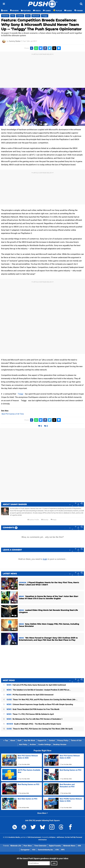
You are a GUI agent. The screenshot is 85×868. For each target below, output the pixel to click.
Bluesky (45, 520)
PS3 (13, 16)
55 (14, 602)
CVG (57, 850)
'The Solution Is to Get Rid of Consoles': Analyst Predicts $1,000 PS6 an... (39, 690)
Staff (19, 740)
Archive (33, 744)
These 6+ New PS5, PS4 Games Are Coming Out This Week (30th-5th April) (40, 729)
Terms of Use (76, 740)
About (13, 740)
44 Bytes (52, 837)
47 (14, 588)
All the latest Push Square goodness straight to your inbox (42, 858)
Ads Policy (23, 744)
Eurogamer (25, 850)
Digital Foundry (55, 846)
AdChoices (60, 837)
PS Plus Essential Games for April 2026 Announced (30, 695)
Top (6, 740)
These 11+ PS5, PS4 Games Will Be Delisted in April (30, 714)
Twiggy (45, 16)
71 (14, 643)
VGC (34, 850)
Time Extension (40, 846)
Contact (52, 740)
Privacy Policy (63, 740)
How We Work (29, 740)
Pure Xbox (28, 846)
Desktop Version (60, 744)
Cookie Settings (45, 744)
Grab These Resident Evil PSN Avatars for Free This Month (33, 709)
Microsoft (36, 16)
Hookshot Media (14, 837)
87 (14, 629)
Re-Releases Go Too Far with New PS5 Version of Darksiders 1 (35, 719)
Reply (54, 520)
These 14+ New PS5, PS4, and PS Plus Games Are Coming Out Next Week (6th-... (42, 700)
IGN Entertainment (34, 837)
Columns (20, 16)
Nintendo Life (16, 846)
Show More (43, 813)
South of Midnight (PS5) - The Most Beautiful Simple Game (34, 724)
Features (5, 16)
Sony (28, 16)
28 (14, 616)
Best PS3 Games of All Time (13, 414)
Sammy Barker (15, 41)
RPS (63, 850)
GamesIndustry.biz (45, 850)
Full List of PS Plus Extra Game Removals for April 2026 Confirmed (36, 685)
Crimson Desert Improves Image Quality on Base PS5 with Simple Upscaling (40, 704)
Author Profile (33, 520)
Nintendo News (69, 846)
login (45, 559)
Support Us (42, 740)
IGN (79, 846)
